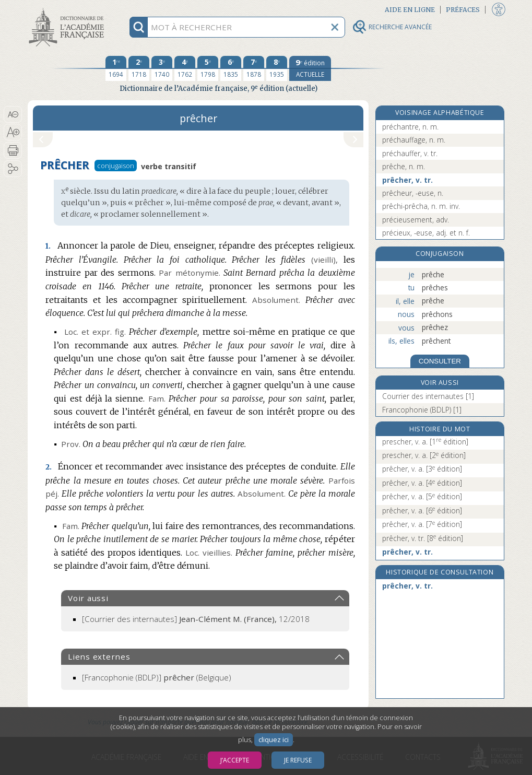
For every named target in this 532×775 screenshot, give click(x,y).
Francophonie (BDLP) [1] (422, 410)
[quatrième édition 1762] (185, 68)
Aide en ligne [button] (410, 10)
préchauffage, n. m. (414, 140)
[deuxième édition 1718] (139, 68)
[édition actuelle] (310, 68)
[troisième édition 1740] (162, 68)
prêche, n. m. (404, 166)
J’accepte (235, 760)
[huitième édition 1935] (277, 68)
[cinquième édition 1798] (208, 68)
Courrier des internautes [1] (428, 396)
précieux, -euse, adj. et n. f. (426, 233)
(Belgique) (157, 677)
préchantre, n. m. (410, 127)
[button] (13, 114)
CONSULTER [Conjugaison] (440, 361)
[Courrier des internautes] (196, 619)
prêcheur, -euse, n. (413, 193)
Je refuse (298, 760)
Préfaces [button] (463, 10)
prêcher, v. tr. (407, 180)
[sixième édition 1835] (231, 68)
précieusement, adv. (416, 220)
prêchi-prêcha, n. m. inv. (421, 206)
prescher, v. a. (425, 442)
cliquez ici (274, 740)
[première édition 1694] (116, 68)
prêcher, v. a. (422, 469)
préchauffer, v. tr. (410, 153)
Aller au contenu (68, 9)
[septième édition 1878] (254, 68)
